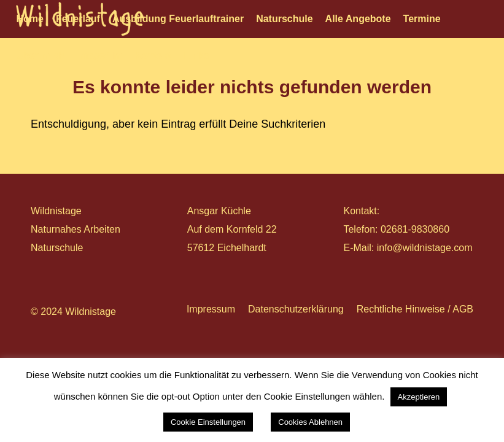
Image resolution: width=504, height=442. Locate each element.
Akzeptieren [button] (419, 397)
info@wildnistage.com (425, 248)
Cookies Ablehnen (310, 422)
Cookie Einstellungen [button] (208, 422)
